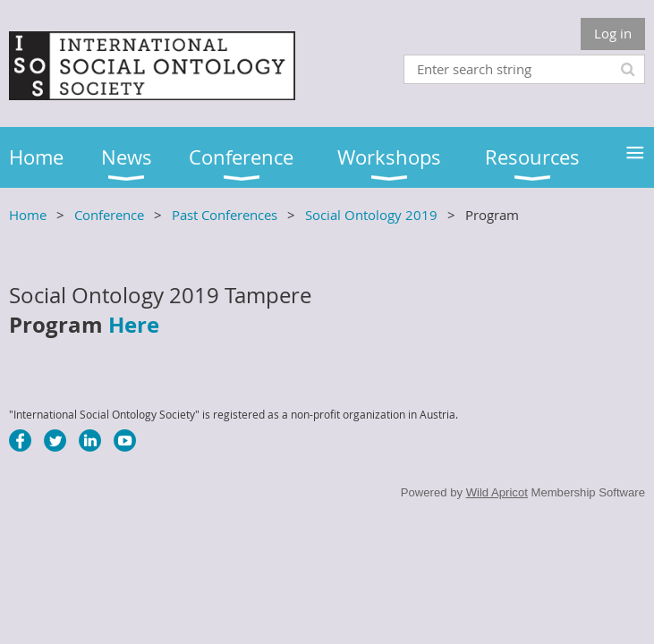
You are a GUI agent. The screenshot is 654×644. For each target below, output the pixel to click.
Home (28, 215)
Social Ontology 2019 (371, 215)
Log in (613, 33)
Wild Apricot (497, 492)
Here (134, 325)
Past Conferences (225, 215)
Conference (109, 215)
